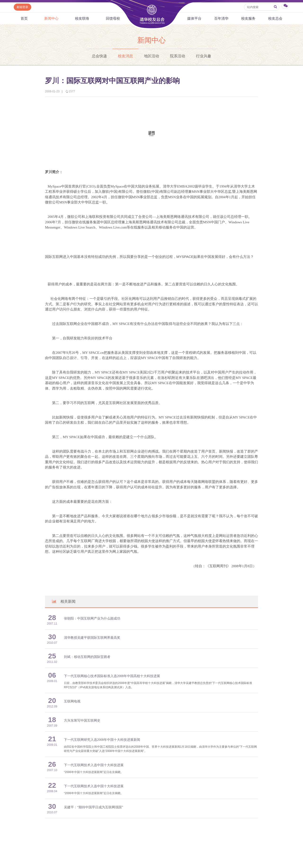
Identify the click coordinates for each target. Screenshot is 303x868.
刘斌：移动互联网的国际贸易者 (87, 657)
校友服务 (248, 18)
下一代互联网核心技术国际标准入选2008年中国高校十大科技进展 (112, 676)
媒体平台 (194, 18)
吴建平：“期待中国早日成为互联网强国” (94, 807)
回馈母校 (113, 18)
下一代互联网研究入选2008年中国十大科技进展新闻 (102, 740)
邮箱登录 (22, 7)
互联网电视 (72, 701)
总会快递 (99, 56)
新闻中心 (51, 18)
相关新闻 (63, 601)
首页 (24, 18)
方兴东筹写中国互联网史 (82, 721)
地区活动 (151, 56)
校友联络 (82, 18)
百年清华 (221, 18)
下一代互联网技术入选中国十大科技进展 (94, 765)
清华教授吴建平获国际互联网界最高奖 (92, 638)
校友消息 (125, 56)
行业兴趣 (204, 56)
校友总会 (275, 18)
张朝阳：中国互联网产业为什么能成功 (92, 618)
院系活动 (178, 56)
